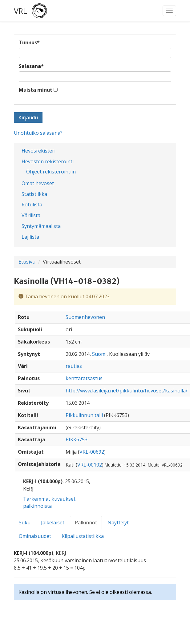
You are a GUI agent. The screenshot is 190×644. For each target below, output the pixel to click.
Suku (25, 523)
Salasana (31, 66)
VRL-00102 (90, 465)
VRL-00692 (92, 452)
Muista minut (36, 90)
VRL (20, 11)
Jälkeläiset (53, 523)
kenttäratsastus (84, 378)
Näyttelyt (118, 523)
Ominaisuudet (35, 536)
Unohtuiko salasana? (38, 133)
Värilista (31, 215)
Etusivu (27, 262)
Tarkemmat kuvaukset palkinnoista (49, 502)
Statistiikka (34, 194)
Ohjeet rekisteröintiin (51, 172)
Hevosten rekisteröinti (48, 161)
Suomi (99, 354)
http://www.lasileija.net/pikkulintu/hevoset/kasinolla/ (127, 391)
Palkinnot (86, 523)
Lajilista (30, 237)
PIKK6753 (77, 439)
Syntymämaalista (41, 226)
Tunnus (29, 42)
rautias (74, 366)
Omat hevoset (38, 183)
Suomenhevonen (85, 317)
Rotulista (32, 205)
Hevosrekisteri (38, 151)
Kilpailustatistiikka (83, 536)
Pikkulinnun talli (84, 415)
